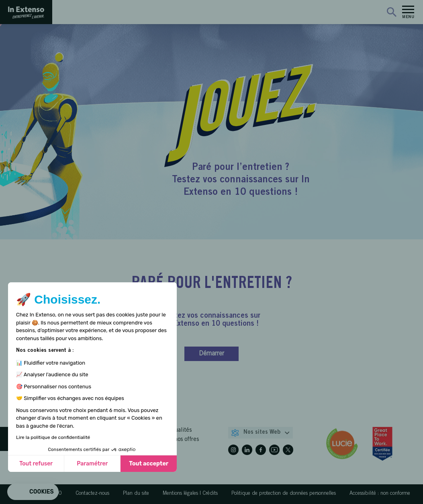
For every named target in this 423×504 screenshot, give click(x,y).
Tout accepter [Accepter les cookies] (149, 464)
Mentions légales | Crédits (190, 494)
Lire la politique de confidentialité (53, 437)
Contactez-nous (92, 494)
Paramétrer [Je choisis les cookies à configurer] (92, 464)
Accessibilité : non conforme (380, 494)
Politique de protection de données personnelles (284, 494)
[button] (33, 492)
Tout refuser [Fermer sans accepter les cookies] (36, 464)
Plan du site (136, 494)
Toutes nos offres (178, 440)
